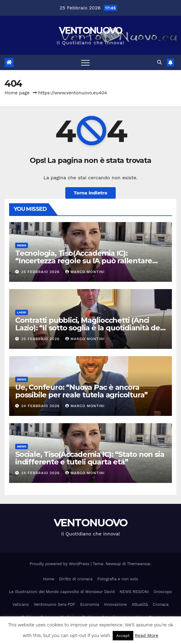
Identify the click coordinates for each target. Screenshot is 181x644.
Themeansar (139, 564)
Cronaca (161, 604)
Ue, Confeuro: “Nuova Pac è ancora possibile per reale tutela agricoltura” (81, 391)
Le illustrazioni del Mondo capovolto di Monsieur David (62, 592)
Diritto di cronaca (76, 579)
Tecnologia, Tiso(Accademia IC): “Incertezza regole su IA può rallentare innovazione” (84, 261)
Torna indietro (91, 193)
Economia (90, 604)
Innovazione (115, 604)
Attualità (140, 604)
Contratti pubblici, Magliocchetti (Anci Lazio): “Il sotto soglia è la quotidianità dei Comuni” (89, 328)
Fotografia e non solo (118, 579)
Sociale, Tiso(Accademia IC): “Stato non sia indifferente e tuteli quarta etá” (90, 458)
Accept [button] (123, 636)
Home (48, 579)
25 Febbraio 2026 (41, 272)
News (22, 245)
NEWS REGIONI (134, 592)
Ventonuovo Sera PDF (55, 604)
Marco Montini (85, 272)
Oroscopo (163, 592)
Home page (17, 93)
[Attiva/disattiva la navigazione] (85, 62)
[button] (159, 62)
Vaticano (21, 604)
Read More (146, 636)
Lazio (22, 312)
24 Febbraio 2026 (41, 406)
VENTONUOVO (91, 30)
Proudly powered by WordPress (60, 564)
